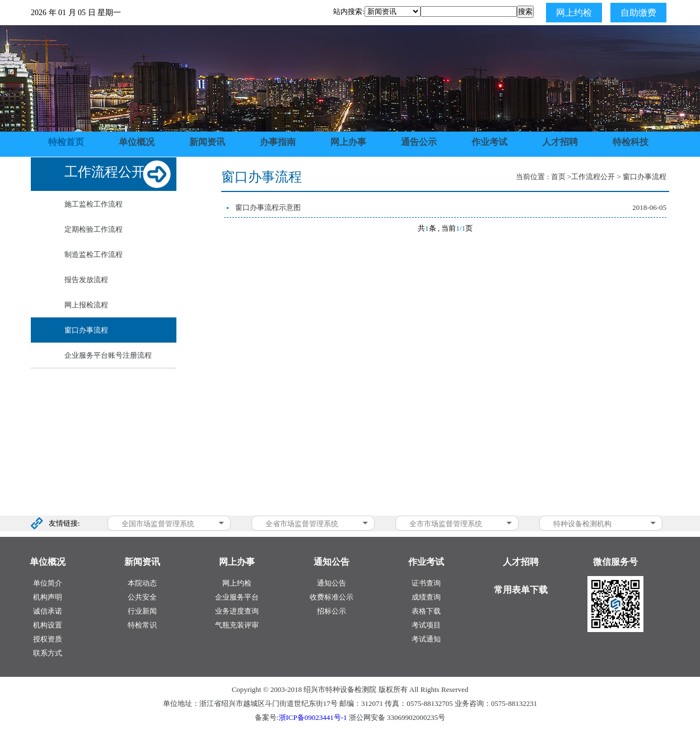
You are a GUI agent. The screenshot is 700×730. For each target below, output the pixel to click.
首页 (558, 177)
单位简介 (48, 583)
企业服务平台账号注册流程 (108, 355)
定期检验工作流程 (94, 229)
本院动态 (142, 583)
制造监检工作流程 (94, 254)
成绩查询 (426, 597)
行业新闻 (142, 611)
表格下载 (426, 611)
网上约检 (574, 13)
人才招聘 (560, 142)
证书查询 (426, 583)
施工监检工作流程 (94, 204)
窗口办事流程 (86, 330)
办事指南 (278, 142)
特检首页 (66, 142)
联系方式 (48, 653)
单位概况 (137, 142)
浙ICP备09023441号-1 (313, 717)
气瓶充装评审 (237, 625)
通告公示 (419, 142)
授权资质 (48, 639)
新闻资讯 (207, 142)
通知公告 (332, 583)
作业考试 (489, 142)
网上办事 (348, 142)
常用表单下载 (521, 590)
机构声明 (48, 597)
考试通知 (426, 639)
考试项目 (426, 625)
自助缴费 (638, 13)
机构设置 (48, 625)
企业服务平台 (237, 597)
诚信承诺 (48, 611)
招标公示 (332, 611)
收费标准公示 (332, 597)
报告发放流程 (86, 280)
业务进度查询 (237, 611)
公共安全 (142, 597)
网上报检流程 (86, 305)
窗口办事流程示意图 (268, 207)
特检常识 (142, 625)
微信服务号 (615, 562)
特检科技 (631, 142)
